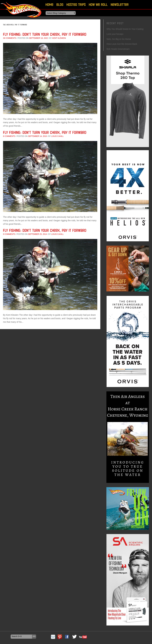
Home (49, 5)
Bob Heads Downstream (118, 49)
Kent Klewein (59, 38)
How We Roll (98, 5)
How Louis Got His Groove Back (122, 44)
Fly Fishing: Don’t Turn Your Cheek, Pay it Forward (45, 34)
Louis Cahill (57, 136)
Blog (60, 5)
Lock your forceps (115, 34)
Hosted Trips (76, 5)
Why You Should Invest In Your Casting (125, 29)
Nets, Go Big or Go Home (119, 39)
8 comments (9, 136)
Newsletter (120, 5)
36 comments (10, 38)
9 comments (9, 234)
